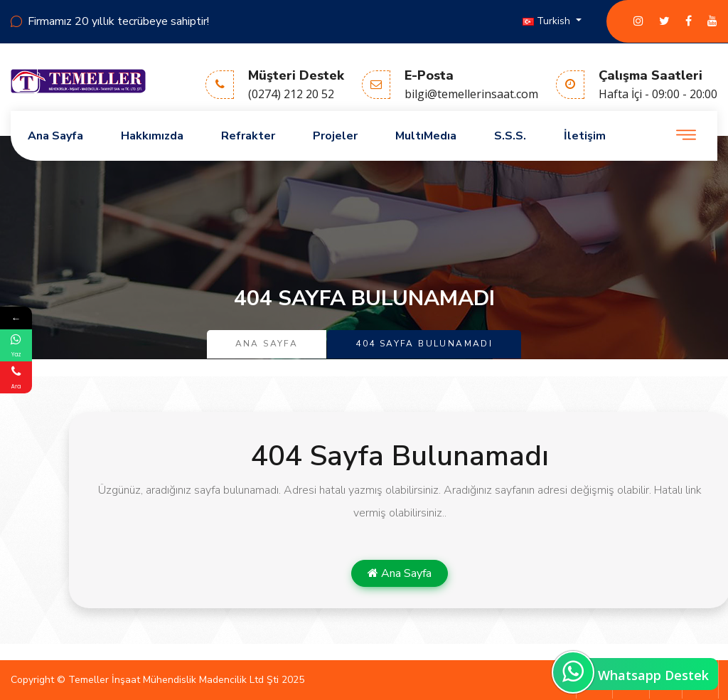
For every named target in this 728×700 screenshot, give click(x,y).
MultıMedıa (426, 136)
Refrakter (248, 136)
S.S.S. (510, 136)
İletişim (585, 136)
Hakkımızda (152, 136)
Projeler (335, 136)
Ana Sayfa (55, 136)
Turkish (548, 21)
